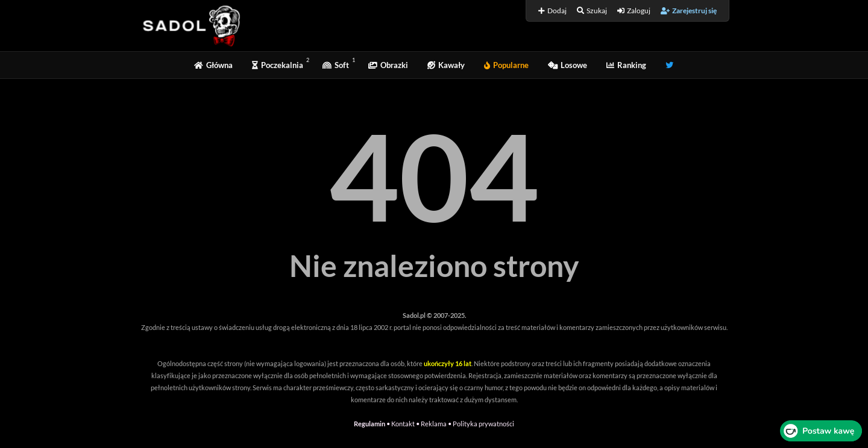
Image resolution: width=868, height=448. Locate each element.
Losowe (568, 65)
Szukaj (592, 11)
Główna (213, 65)
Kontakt (403, 424)
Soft (336, 65)
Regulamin (370, 424)
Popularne (506, 65)
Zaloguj (634, 11)
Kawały (446, 65)
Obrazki (388, 65)
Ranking (626, 65)
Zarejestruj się (689, 11)
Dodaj (552, 11)
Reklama (434, 424)
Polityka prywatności (483, 424)
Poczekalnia (278, 65)
